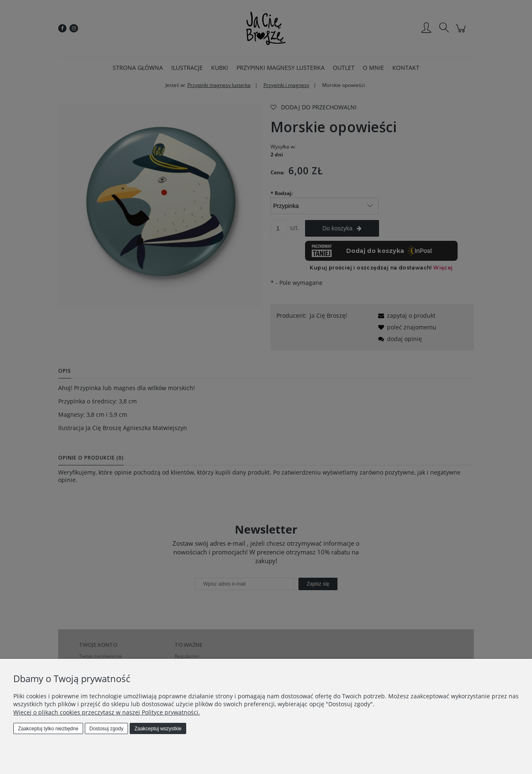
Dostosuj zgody (106, 729)
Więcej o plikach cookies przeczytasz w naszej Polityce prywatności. (107, 712)
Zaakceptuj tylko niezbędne (48, 729)
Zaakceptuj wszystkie (158, 729)
